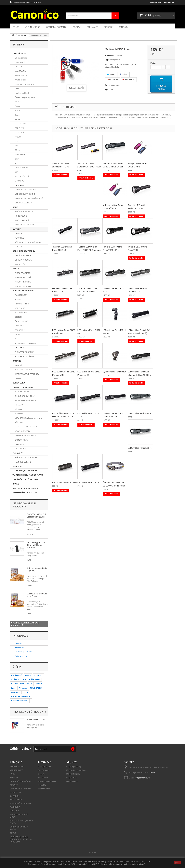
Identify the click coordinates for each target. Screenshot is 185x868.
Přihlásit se (169, 2)
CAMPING (17, 361)
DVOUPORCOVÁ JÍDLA (25, 396)
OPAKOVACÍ (20, 67)
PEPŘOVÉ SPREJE (23, 255)
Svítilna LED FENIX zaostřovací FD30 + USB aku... (89, 167)
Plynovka (23, 688)
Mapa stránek (44, 789)
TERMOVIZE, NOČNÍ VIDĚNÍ (25, 471)
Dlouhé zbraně (21, 58)
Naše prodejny (21, 656)
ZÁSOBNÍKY (20, 330)
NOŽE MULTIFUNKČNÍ (24, 212)
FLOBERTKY (18, 348)
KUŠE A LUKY (19, 383)
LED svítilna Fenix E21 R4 (140, 448)
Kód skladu (110, 56)
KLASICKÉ (19, 238)
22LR (26, 692)
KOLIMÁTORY (21, 313)
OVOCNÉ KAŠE (21, 449)
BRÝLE (16, 484)
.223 (16, 141)
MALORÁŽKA (36, 688)
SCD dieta (19, 414)
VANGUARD (20, 308)
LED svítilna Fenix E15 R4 (65, 482)
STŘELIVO (19, 128)
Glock (17, 89)
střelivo (39, 684)
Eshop (16, 27)
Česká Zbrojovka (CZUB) (25, 97)
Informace (20, 636)
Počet (153, 63)
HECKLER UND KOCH (21, 697)
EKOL (30, 684)
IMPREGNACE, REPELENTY (27, 374)
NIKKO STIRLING (22, 304)
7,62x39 (18, 137)
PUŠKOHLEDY (21, 295)
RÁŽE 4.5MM (35, 680)
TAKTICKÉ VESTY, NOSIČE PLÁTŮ (28, 475)
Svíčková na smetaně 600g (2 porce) (37, 595)
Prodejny (108, 27)
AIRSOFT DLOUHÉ (23, 277)
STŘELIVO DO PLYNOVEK (26, 458)
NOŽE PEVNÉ (21, 216)
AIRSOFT (17, 269)
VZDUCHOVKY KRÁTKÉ (25, 194)
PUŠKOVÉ (19, 133)
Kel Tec (18, 119)
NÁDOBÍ (18, 365)
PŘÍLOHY (19, 422)
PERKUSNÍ (17, 466)
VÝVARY (18, 409)
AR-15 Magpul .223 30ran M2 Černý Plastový (36, 545)
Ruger (17, 106)
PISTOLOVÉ (20, 154)
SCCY (17, 111)
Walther (18, 102)
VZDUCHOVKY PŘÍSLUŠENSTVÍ (29, 198)
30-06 (17, 150)
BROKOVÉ (19, 181)
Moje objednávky (74, 766)
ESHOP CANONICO (20, 701)
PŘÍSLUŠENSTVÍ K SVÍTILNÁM (28, 242)
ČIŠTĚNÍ (18, 317)
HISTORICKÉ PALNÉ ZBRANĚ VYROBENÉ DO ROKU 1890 (26, 490)
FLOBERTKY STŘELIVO (25, 357)
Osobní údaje (72, 781)
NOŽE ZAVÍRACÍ (22, 220)
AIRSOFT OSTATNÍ (23, 273)
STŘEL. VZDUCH (19, 680)
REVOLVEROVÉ (22, 168)
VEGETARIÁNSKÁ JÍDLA (25, 436)
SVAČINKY (19, 444)
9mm (17, 159)
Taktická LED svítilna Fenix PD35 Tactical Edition (87, 292)
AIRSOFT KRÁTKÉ (23, 282)
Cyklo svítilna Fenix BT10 (115, 372)
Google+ (113, 80)
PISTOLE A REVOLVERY (25, 84)
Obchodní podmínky (57, 27)
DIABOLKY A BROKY (23, 203)
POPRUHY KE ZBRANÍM (25, 343)
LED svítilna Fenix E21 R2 (140, 413)
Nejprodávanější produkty (24, 505)
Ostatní (18, 378)
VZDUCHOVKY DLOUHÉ (25, 190)
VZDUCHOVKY (19, 185)
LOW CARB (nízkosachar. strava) (28, 418)
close (177, 863)
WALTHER (16, 692)
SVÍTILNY (17, 229)
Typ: (107, 60)
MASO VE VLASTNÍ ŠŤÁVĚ (26, 427)
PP (95, 852)
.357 (16, 172)
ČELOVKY (19, 234)
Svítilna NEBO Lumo (36, 719)
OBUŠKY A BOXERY (23, 260)
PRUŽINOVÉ (17, 675)
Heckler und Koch (22, 93)
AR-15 (17, 335)
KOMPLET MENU (22, 392)
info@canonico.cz (142, 778)
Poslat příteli (115, 85)
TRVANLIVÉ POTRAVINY (23, 387)
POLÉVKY (19, 405)
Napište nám (156, 2)
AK (16, 339)
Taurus (17, 115)
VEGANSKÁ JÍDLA (22, 431)
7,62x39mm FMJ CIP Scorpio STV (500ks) (37, 515)
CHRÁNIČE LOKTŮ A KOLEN (25, 479)
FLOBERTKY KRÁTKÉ (24, 352)
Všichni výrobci (33, 27)
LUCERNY (19, 247)
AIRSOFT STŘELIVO (23, 286)
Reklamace (92, 27)
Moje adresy (72, 778)
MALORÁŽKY (20, 71)
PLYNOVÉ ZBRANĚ (23, 462)
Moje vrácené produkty (76, 770)
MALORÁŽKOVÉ (22, 176)
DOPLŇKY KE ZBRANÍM (23, 291)
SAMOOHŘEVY (21, 440)
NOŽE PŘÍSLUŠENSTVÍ (25, 225)
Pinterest (129, 80)
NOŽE (15, 207)
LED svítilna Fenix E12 (88, 482)
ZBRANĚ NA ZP (19, 53)
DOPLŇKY (19, 326)
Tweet (111, 74)
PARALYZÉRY (21, 264)
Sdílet (124, 74)
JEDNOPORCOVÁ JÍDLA (25, 400)
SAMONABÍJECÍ (21, 62)
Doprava (77, 27)
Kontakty (123, 27)
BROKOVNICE (21, 75)
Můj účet (72, 762)
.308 (16, 146)
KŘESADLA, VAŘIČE (23, 370)
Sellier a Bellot (18, 684)
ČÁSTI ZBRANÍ (21, 321)
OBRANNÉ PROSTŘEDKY (24, 251)
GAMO (28, 675)
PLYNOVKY (18, 453)
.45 (16, 163)
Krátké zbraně (20, 80)
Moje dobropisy (73, 774)
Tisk (111, 89)
